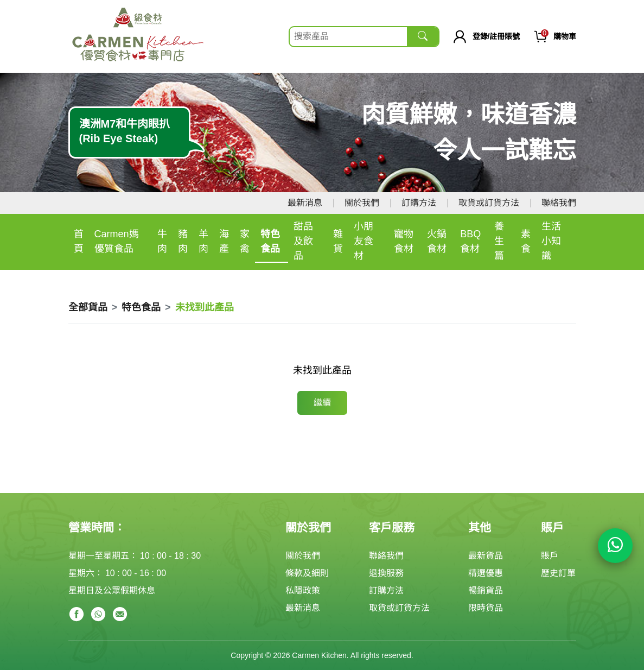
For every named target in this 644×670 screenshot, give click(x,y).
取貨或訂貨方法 (489, 203)
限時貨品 (486, 608)
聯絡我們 (559, 203)
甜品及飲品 (303, 241)
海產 (224, 241)
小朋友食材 (364, 241)
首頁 (79, 241)
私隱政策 (303, 590)
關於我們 (362, 203)
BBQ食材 (470, 241)
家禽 (245, 241)
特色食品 (270, 241)
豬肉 (183, 241)
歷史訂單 (558, 573)
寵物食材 (404, 241)
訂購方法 (419, 203)
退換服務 (386, 573)
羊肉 (203, 241)
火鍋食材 (437, 241)
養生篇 (499, 241)
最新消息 (305, 203)
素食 (526, 241)
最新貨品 (486, 556)
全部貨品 (88, 307)
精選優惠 (486, 573)
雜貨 (338, 241)
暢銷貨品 (486, 590)
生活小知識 (551, 241)
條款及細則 (307, 573)
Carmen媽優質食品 (117, 241)
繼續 (322, 403)
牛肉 (162, 241)
